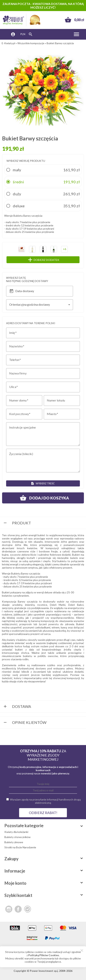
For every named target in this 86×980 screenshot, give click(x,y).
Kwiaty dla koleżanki (16, 832)
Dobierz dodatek (51, 260)
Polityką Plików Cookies (44, 955)
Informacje (44, 871)
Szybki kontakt (44, 895)
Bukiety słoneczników (17, 837)
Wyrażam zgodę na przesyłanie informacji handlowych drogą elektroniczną (45, 801)
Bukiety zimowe (14, 842)
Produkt (17, 523)
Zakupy (44, 859)
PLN (23, 34)
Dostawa (17, 707)
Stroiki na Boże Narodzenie (20, 847)
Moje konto (44, 883)
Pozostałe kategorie (44, 826)
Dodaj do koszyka (43, 498)
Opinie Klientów (25, 723)
